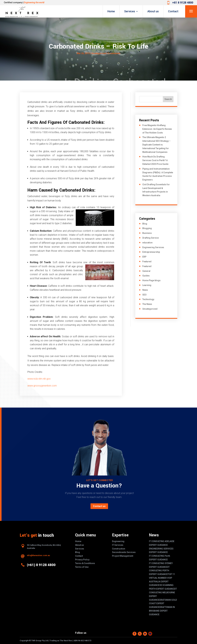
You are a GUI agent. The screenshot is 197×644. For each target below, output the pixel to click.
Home (111, 11)
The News (147, 304)
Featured (147, 262)
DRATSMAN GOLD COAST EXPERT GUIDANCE (163, 604)
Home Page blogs (151, 280)
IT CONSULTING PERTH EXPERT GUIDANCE (159, 571)
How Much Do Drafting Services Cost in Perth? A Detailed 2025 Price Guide (155, 160)
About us (153, 11)
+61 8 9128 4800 (183, 3)
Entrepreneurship (151, 252)
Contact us (99, 506)
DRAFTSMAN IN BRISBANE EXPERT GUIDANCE (162, 611)
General (146, 271)
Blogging (147, 228)
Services (130, 11)
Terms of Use (82, 567)
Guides (146, 276)
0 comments (114, 53)
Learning (147, 285)
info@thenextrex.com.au (38, 555)
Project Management (123, 556)
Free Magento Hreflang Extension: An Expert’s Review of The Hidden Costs (157, 129)
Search (168, 99)
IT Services (118, 545)
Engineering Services (153, 247)
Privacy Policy (82, 560)
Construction (119, 549)
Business (147, 233)
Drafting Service (151, 238)
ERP (144, 257)
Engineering (118, 541)
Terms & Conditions (85, 563)
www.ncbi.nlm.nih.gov (39, 379)
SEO (144, 295)
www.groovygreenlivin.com (42, 386)
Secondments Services (124, 552)
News (145, 290)
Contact (173, 11)
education (147, 243)
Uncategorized (150, 309)
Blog (145, 224)
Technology (148, 299)
